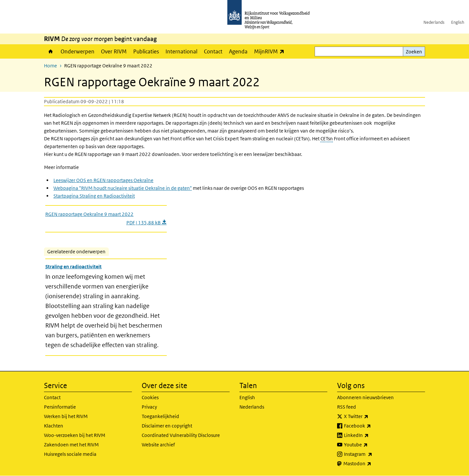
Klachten (54, 426)
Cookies (150, 397)
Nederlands (434, 22)
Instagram (372, 454)
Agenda (238, 51)
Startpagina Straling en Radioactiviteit (94, 196)
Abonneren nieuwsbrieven (365, 397)
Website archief (158, 445)
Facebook (372, 426)
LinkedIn (371, 435)
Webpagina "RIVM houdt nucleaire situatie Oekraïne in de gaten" (123, 188)
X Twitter (370, 416)
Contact (213, 51)
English (458, 22)
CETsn (327, 139)
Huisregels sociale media (70, 454)
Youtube (370, 445)
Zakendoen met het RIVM (71, 445)
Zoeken (414, 52)
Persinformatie (60, 407)
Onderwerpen (78, 51)
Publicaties (146, 51)
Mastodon (372, 464)
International (181, 51)
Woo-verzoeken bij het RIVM (75, 435)
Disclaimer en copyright (167, 426)
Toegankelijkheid (160, 416)
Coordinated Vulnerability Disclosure (181, 435)
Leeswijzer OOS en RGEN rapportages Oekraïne (103, 180)
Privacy (149, 407)
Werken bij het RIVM (66, 416)
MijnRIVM (271, 51)
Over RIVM (114, 51)
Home (51, 51)
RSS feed (347, 407)
